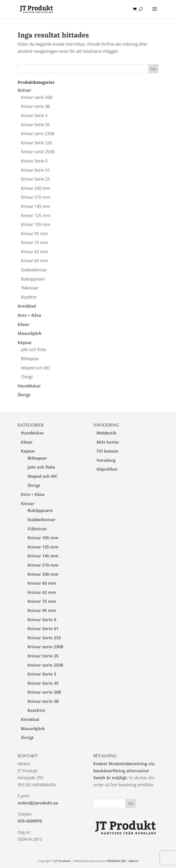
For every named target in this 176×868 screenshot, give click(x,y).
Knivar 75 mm (34, 242)
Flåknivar (30, 288)
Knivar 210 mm (36, 197)
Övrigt (27, 377)
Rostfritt (29, 297)
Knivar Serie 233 (37, 143)
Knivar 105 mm (36, 224)
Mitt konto (108, 442)
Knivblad (27, 306)
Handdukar (29, 386)
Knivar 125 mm (36, 215)
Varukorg (106, 460)
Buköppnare (33, 279)
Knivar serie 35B (37, 97)
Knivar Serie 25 (35, 179)
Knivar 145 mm (36, 206)
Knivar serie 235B (38, 134)
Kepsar (25, 342)
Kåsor (23, 324)
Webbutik (106, 433)
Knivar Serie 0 (34, 161)
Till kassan (107, 451)
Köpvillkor (107, 469)
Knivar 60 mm (34, 261)
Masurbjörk (30, 333)
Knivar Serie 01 (35, 170)
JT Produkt (63, 861)
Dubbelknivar (34, 270)
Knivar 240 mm (36, 188)
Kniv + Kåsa (29, 315)
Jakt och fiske (34, 349)
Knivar (24, 90)
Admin (133, 861)
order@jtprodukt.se (38, 803)
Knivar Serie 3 (34, 115)
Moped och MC (36, 368)
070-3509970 (30, 821)
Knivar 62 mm (34, 252)
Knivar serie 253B (38, 152)
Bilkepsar (30, 359)
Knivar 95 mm (34, 234)
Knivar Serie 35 (35, 125)
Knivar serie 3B (36, 106)
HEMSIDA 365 (116, 861)
